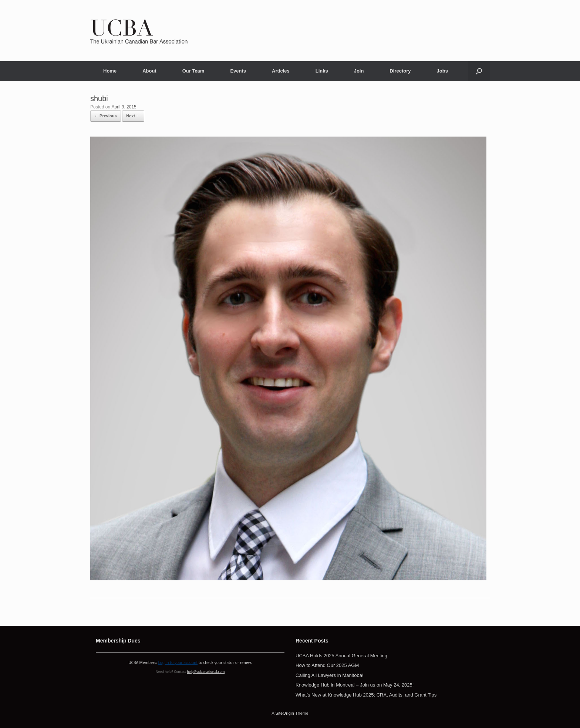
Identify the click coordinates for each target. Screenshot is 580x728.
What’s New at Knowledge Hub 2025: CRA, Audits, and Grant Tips (366, 695)
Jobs (442, 71)
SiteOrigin (285, 713)
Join (359, 71)
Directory (400, 71)
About (149, 71)
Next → (133, 116)
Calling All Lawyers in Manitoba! (330, 675)
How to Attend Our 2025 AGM (327, 665)
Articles (281, 71)
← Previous (106, 116)
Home (110, 71)
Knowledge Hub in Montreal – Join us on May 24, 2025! (355, 685)
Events (238, 71)
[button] (479, 71)
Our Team (193, 71)
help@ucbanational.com (206, 672)
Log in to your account (178, 662)
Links (322, 71)
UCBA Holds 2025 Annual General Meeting (341, 656)
